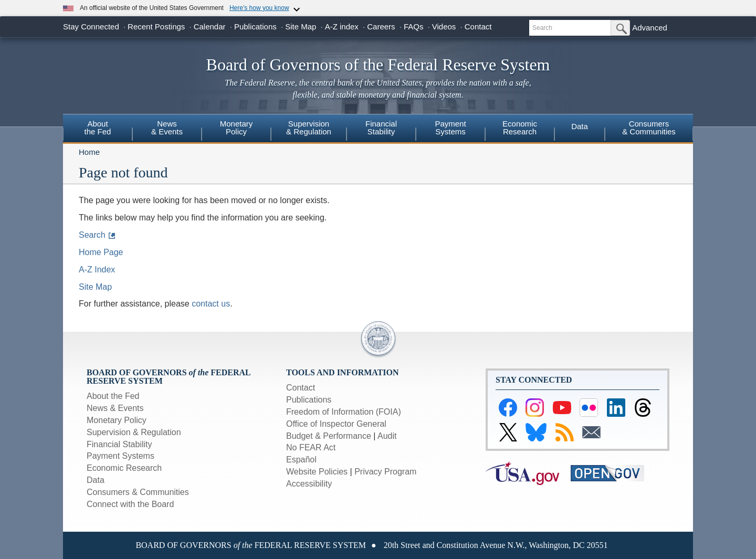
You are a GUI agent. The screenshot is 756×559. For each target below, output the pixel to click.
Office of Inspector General (336, 424)
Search (92, 235)
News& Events (167, 128)
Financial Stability (119, 444)
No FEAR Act (311, 447)
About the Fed (113, 396)
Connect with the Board (130, 504)
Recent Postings (156, 27)
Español (301, 460)
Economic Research (124, 468)
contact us (211, 304)
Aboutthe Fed (98, 128)
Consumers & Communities (649, 128)
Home (89, 152)
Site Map (301, 27)
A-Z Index (97, 270)
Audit (387, 436)
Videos (444, 27)
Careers (381, 27)
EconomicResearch (520, 128)
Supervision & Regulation (134, 432)
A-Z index (342, 27)
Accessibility (309, 484)
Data (580, 126)
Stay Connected (91, 27)
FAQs (414, 27)
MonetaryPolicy (237, 128)
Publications (255, 27)
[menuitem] (98, 129)
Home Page (101, 252)
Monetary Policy (117, 420)
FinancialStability (381, 128)
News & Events (115, 408)
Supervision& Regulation (309, 128)
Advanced (650, 28)
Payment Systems (120, 456)
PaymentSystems (450, 128)
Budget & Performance (329, 436)
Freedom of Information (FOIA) (344, 412)
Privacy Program (385, 472)
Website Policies (317, 472)
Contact (478, 27)
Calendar (210, 27)
